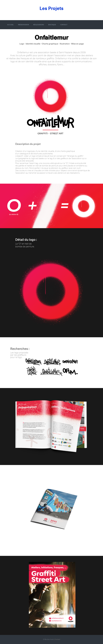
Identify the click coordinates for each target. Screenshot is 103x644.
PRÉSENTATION (23, 25)
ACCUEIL (10, 25)
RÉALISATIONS (39, 25)
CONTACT (64, 25)
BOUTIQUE (52, 25)
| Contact (57, 639)
